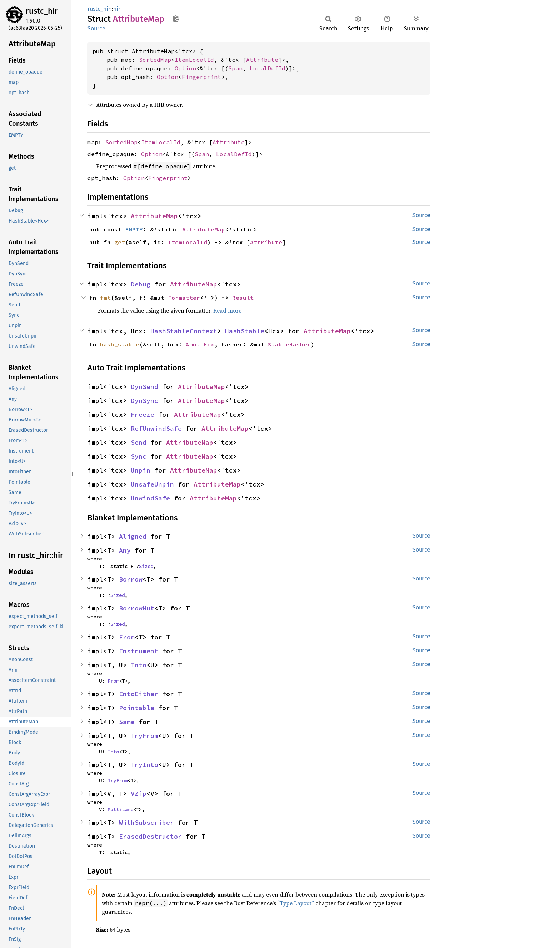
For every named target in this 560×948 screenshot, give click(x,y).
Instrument (139, 651)
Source (96, 28)
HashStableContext (184, 331)
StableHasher (289, 344)
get (120, 242)
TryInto (144, 765)
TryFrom (144, 736)
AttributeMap (154, 216)
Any (125, 550)
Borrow (131, 579)
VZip (139, 794)
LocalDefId (267, 68)
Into (139, 665)
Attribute (262, 60)
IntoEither (139, 694)
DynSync (144, 401)
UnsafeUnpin (152, 484)
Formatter (184, 298)
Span (235, 68)
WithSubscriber (146, 822)
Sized (146, 566)
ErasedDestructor (150, 836)
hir (117, 9)
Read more (227, 310)
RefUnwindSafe (156, 428)
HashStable (245, 331)
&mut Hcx (200, 344)
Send (139, 442)
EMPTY (134, 229)
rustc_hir (42, 11)
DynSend (144, 387)
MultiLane (120, 809)
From (127, 637)
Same (127, 722)
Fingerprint (201, 77)
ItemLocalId (194, 60)
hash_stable (120, 344)
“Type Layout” (296, 903)
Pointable (137, 708)
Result (243, 298)
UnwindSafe (150, 498)
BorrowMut (137, 608)
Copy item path (176, 19)
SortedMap (155, 60)
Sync (139, 456)
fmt (105, 298)
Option (185, 68)
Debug (141, 284)
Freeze (142, 415)
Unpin (141, 470)
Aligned (133, 536)
